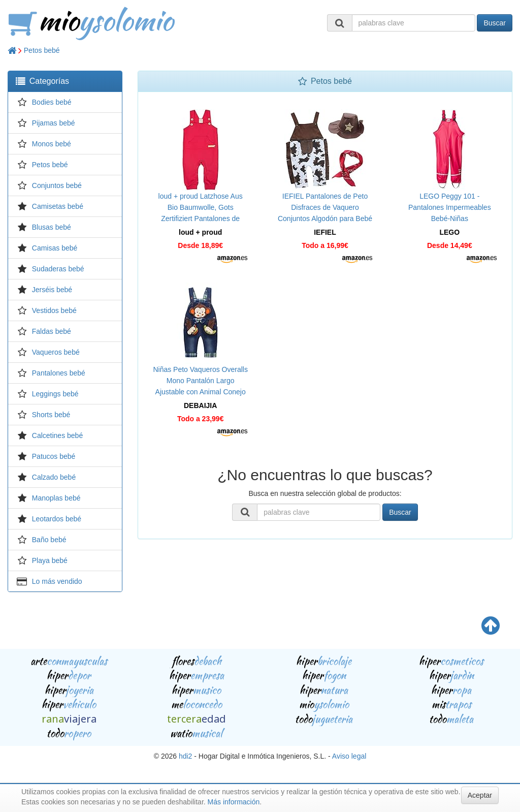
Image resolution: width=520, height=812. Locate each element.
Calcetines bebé (57, 435)
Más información (234, 802)
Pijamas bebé (54, 123)
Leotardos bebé (57, 519)
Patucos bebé (54, 456)
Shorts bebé (51, 415)
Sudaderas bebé (58, 269)
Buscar (495, 23)
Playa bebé (50, 560)
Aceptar (480, 795)
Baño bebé (49, 540)
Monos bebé (52, 144)
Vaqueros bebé (56, 352)
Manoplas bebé (56, 498)
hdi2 (185, 756)
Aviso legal (349, 756)
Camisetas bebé (58, 206)
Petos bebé (42, 50)
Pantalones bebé (59, 373)
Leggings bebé (55, 394)
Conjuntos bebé (57, 185)
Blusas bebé (52, 227)
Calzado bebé (54, 477)
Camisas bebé (55, 248)
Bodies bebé (52, 102)
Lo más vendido (57, 581)
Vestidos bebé (54, 310)
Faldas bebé (52, 331)
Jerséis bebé (52, 290)
